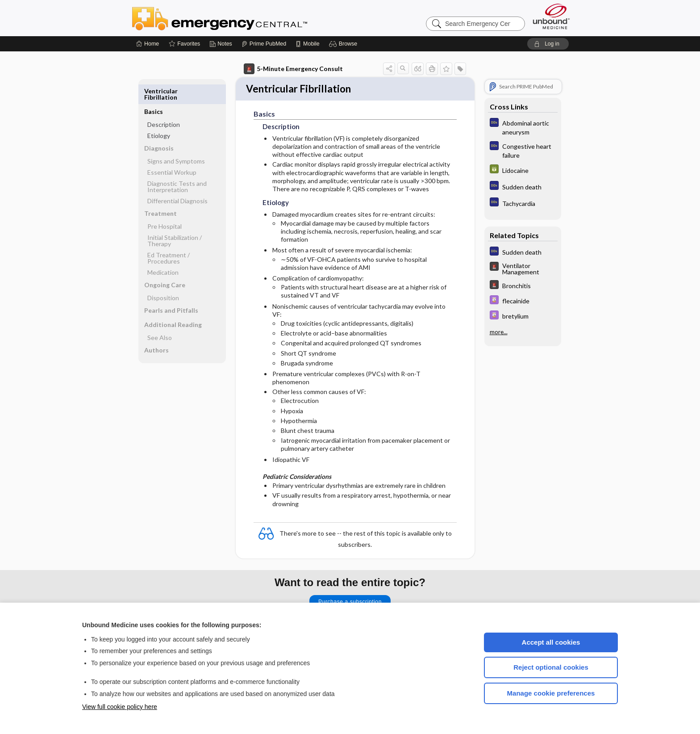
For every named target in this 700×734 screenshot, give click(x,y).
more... (499, 332)
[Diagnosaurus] (523, 127)
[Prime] (264, 44)
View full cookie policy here (120, 707)
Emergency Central (243, 18)
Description (164, 104)
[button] (344, 44)
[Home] (148, 44)
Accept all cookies (551, 642)
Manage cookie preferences (551, 693)
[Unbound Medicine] (551, 16)
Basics (154, 91)
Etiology (159, 115)
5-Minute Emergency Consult (293, 69)
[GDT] (523, 170)
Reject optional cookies (551, 667)
